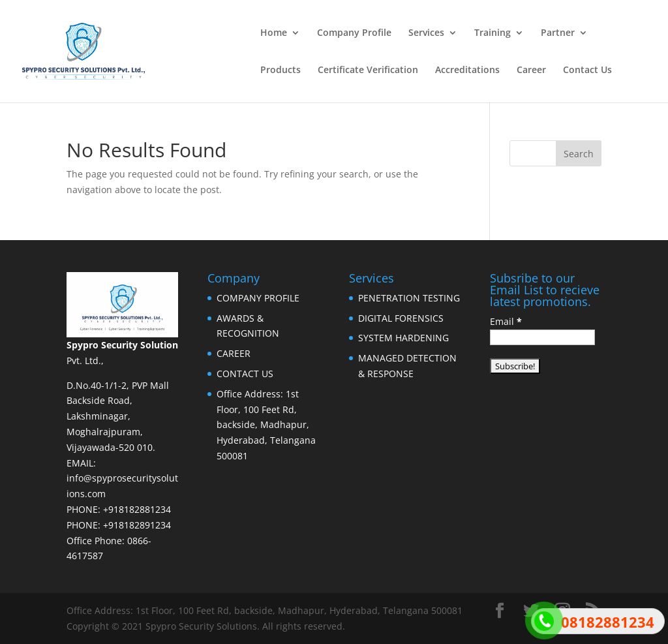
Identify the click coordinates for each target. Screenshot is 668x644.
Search (579, 154)
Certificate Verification (368, 70)
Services (426, 33)
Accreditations (467, 70)
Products (281, 70)
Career (531, 70)
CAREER (234, 353)
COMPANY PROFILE (258, 298)
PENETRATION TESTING (409, 298)
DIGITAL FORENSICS (401, 318)
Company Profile (354, 33)
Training (493, 33)
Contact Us (587, 70)
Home (274, 33)
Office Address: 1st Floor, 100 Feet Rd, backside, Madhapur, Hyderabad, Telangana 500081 (266, 425)
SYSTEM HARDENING (403, 338)
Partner (558, 33)
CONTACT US (245, 374)
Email (506, 321)
